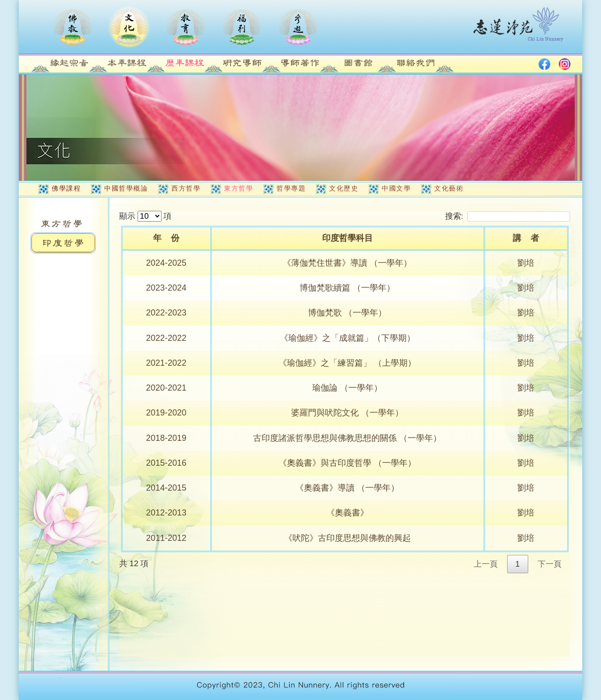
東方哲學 (239, 188)
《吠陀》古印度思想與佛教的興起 (347, 538)
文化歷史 (344, 188)
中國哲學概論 (126, 188)
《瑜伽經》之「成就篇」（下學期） (347, 338)
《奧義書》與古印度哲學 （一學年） (347, 463)
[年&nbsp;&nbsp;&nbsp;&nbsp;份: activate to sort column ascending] (167, 239)
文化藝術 (449, 188)
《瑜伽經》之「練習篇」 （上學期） (347, 363)
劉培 (526, 263)
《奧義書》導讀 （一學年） (347, 488)
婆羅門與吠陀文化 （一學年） (347, 413)
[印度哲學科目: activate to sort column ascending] (348, 239)
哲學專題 (291, 188)
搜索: (508, 216)
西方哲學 (186, 188)
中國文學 (396, 188)
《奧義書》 (347, 513)
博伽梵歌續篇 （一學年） (347, 288)
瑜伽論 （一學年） (347, 388)
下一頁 (550, 564)
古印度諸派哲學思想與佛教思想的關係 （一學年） (347, 438)
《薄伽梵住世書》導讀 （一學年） (347, 263)
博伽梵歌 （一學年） (347, 313)
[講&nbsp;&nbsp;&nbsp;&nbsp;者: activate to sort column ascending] (527, 239)
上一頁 (486, 564)
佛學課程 (66, 188)
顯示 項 (145, 216)
